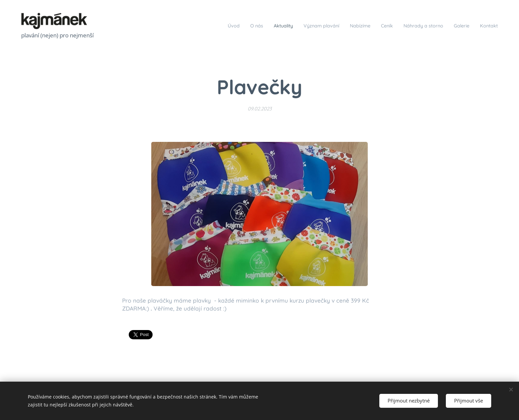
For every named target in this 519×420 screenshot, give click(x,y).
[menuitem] (196, 25)
